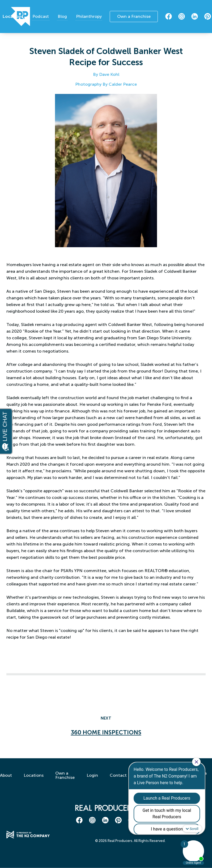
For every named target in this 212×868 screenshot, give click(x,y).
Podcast (43, 16)
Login (91, 780)
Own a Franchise (133, 16)
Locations (17, 16)
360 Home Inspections (106, 732)
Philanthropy (88, 16)
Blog (63, 16)
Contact (118, 780)
